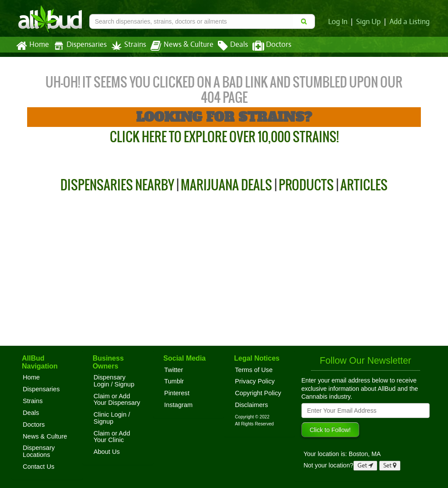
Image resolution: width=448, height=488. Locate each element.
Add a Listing (410, 22)
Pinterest (177, 393)
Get (365, 465)
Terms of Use (254, 370)
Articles (364, 185)
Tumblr (174, 381)
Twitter (173, 370)
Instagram (178, 405)
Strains (126, 46)
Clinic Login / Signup (112, 418)
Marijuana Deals (226, 185)
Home (32, 46)
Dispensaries (78, 46)
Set (390, 465)
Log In (339, 22)
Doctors (264, 46)
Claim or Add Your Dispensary (117, 400)
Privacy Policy (255, 381)
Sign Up (370, 22)
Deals (226, 46)
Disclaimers (252, 405)
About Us (107, 452)
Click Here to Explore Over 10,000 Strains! (224, 137)
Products (306, 185)
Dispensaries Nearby (117, 185)
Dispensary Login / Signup (114, 381)
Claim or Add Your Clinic (112, 437)
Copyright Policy (258, 393)
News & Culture (177, 46)
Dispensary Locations (39, 451)
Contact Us (38, 467)
